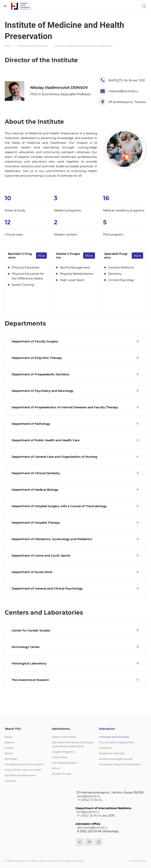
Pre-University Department (116, 742)
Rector (9, 753)
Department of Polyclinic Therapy (75, 358)
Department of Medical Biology (75, 490)
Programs (105, 748)
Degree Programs (63, 752)
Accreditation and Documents (24, 764)
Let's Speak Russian (64, 763)
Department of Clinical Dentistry (75, 473)
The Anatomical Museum (75, 680)
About (9, 737)
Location (10, 781)
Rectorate (11, 759)
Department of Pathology (75, 424)
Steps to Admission (64, 737)
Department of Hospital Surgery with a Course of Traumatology (75, 506)
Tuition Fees (60, 757)
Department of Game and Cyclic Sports (75, 555)
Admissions (61, 729)
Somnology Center (75, 647)
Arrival (56, 768)
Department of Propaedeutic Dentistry (75, 374)
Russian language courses (116, 759)
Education (107, 729)
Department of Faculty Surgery (75, 341)
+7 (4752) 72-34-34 (90, 800)
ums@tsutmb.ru (88, 812)
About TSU (13, 729)
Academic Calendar (112, 753)
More (41, 256)
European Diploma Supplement (120, 764)
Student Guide (61, 774)
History (9, 748)
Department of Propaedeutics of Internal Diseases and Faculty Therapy (75, 407)
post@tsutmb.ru (89, 796)
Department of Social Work (75, 572)
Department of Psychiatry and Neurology (75, 391)
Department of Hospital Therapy (75, 523)
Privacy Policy (138, 861)
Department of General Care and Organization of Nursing (75, 457)
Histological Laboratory (75, 663)
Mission (10, 742)
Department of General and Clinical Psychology (75, 588)
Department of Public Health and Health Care (75, 440)
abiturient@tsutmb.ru (92, 828)
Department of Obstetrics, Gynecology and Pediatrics (75, 539)
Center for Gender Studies (75, 630)
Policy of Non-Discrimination (23, 770)
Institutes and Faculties (114, 737)
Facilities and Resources (20, 775)
